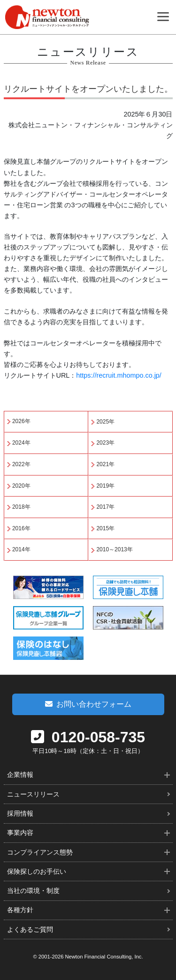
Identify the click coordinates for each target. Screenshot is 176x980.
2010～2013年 (114, 549)
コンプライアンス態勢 (40, 852)
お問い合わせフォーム (88, 704)
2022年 (21, 464)
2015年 (105, 528)
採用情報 (20, 813)
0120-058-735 (88, 737)
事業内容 (20, 833)
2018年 (21, 507)
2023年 (105, 443)
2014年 (21, 549)
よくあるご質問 (30, 929)
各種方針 (20, 910)
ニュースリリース (33, 794)
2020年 (21, 486)
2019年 (105, 486)
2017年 (105, 507)
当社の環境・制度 (33, 891)
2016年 (21, 528)
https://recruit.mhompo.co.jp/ (119, 375)
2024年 (21, 443)
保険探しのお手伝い (37, 871)
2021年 (105, 464)
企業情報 (20, 775)
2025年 (105, 422)
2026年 (21, 421)
